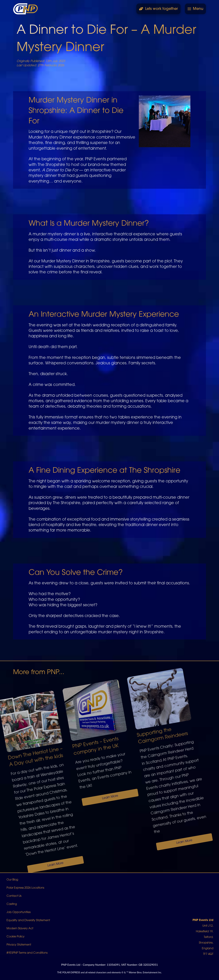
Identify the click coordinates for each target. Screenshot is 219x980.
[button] (195, 9)
